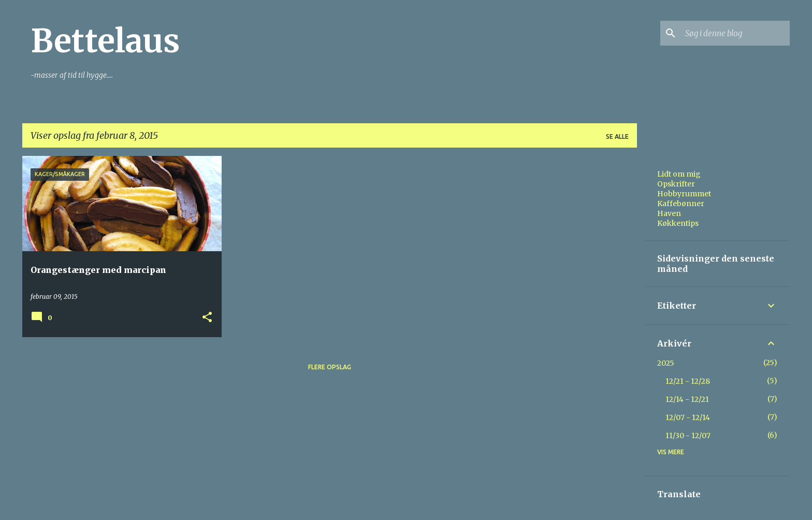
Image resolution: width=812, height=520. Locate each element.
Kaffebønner (681, 204)
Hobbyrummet (684, 194)
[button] (207, 318)
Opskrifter (676, 184)
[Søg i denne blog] (735, 33)
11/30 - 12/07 (688, 436)
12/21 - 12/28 (688, 381)
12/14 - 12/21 (687, 399)
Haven (669, 213)
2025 (666, 363)
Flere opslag (330, 367)
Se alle (617, 136)
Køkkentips (678, 223)
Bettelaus (105, 41)
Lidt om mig (679, 174)
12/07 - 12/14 (688, 417)
